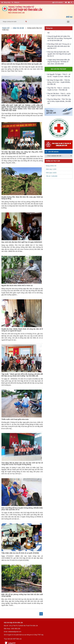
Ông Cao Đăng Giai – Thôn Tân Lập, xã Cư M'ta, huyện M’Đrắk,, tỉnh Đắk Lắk (59, 102)
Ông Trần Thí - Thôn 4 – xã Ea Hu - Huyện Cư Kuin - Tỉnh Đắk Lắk (59, 89)
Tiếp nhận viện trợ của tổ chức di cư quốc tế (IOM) (20, 553)
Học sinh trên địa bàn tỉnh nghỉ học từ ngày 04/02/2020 (22, 242)
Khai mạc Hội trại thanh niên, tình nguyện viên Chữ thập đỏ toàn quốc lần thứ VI (59, 54)
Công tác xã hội (18, 28)
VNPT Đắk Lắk (17, 639)
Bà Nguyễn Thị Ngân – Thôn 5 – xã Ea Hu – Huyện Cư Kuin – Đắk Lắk (59, 76)
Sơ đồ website (58, 2)
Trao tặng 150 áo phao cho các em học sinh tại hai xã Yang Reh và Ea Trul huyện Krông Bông (22, 464)
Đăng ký (15, 2)
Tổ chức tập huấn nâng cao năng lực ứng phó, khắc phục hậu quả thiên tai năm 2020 (22, 153)
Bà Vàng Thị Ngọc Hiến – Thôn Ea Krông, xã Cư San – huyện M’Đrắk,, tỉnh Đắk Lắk (59, 83)
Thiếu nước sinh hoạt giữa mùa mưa (15, 419)
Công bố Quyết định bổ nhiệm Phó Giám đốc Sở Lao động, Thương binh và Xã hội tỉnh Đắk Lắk (60, 39)
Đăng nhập (6, 2)
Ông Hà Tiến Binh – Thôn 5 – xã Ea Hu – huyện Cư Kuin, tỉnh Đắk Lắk (59, 95)
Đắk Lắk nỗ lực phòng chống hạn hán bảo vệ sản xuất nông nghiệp (22, 595)
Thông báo (49, 28)
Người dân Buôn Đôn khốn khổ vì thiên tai (17, 286)
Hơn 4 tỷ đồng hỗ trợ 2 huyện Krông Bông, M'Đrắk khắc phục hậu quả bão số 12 (22, 509)
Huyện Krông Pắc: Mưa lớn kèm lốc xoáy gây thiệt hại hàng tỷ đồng (22, 198)
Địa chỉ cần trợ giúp (58, 69)
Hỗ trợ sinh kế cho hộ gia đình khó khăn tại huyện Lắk (22, 64)
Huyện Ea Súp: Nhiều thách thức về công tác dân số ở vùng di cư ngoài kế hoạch (22, 330)
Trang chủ (6, 28)
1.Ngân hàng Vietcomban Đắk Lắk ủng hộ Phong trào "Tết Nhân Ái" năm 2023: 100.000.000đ (58, 62)
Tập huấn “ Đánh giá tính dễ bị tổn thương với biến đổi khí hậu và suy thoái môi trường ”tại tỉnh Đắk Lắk (22, 375)
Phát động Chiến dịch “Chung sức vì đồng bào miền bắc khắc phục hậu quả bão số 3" (59, 47)
